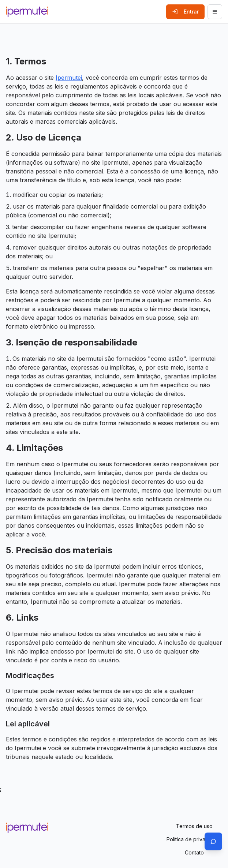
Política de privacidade (194, 839)
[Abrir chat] (213, 841)
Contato (194, 852)
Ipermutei (69, 78)
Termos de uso (194, 826)
